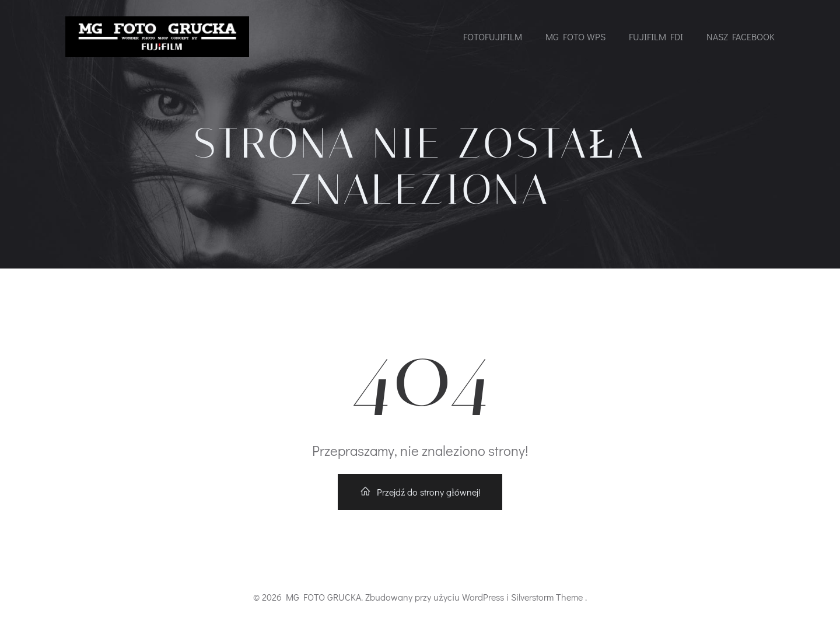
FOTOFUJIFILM (493, 36)
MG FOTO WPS (575, 36)
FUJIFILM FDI (656, 36)
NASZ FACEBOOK (741, 36)
